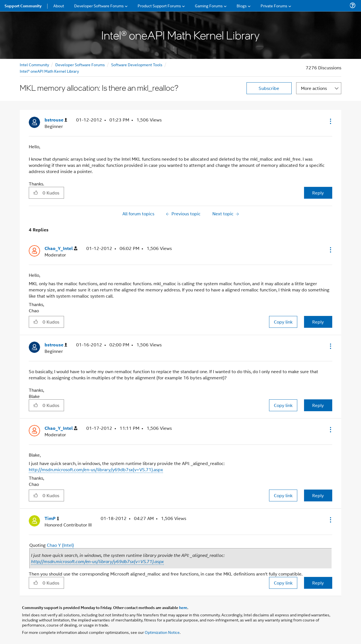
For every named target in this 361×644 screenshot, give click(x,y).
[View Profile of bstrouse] (56, 120)
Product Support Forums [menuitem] (159, 5)
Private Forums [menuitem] (274, 5)
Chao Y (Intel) (60, 545)
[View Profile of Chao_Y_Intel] (61, 248)
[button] (330, 121)
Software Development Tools (137, 64)
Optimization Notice (162, 632)
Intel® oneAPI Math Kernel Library (49, 71)
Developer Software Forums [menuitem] (99, 5)
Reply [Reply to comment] (318, 322)
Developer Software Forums (80, 64)
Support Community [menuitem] (23, 6)
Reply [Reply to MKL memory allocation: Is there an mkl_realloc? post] (318, 193)
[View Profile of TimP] (52, 518)
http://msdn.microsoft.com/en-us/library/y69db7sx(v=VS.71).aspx (96, 469)
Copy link (283, 322)
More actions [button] (314, 88)
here (183, 607)
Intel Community (34, 64)
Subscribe (269, 88)
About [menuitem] (59, 5)
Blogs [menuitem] (242, 5)
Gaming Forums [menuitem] (209, 5)
